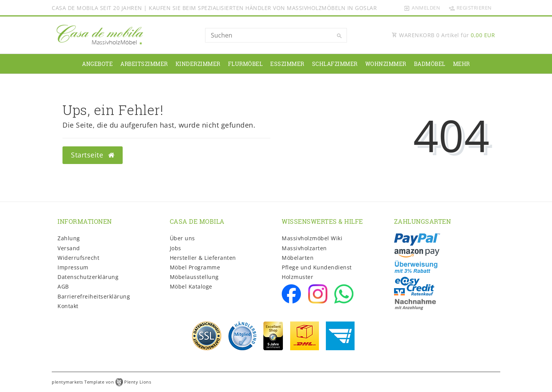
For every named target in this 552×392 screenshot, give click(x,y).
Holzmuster (297, 277)
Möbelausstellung (194, 277)
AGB (63, 286)
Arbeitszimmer (144, 64)
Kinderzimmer (198, 64)
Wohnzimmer (386, 64)
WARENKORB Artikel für (443, 35)
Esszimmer (287, 64)
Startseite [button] (93, 155)
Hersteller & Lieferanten (203, 258)
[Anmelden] (422, 8)
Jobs (176, 248)
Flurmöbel (246, 64)
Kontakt (68, 306)
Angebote (97, 64)
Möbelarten (298, 258)
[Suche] (339, 36)
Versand (69, 248)
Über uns (182, 238)
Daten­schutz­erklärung (88, 277)
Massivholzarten (304, 248)
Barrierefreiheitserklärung (94, 296)
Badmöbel (430, 64)
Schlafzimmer (335, 64)
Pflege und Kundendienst (317, 267)
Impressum (73, 267)
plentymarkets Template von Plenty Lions (101, 382)
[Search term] (276, 35)
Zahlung (69, 238)
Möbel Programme (195, 267)
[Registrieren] (470, 8)
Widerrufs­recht (78, 258)
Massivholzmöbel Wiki (312, 238)
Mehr (462, 64)
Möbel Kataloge (191, 286)
